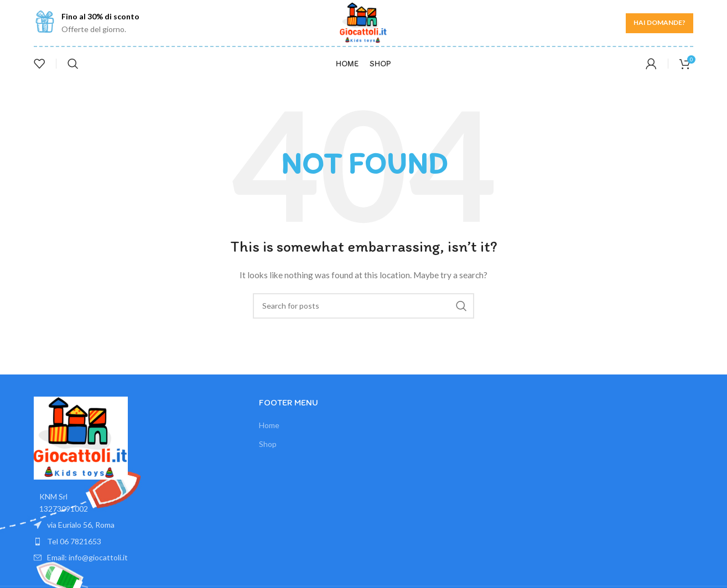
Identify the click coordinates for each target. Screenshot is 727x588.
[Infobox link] (87, 23)
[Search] (73, 64)
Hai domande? (660, 22)
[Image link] (81, 437)
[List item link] (138, 542)
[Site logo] (364, 22)
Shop (268, 444)
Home (269, 425)
